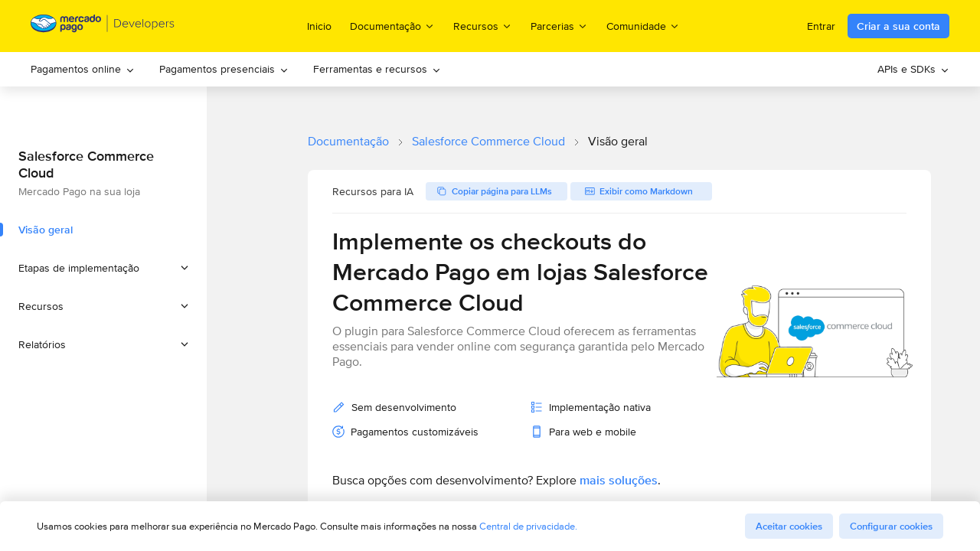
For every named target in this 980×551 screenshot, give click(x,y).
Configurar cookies (891, 526)
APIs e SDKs (913, 69)
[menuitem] (83, 69)
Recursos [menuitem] (483, 26)
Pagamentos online (83, 69)
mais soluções (619, 480)
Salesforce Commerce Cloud (488, 141)
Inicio (319, 26)
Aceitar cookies (789, 526)
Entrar (821, 26)
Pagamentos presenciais (224, 69)
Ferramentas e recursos (377, 69)
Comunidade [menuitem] (643, 26)
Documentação (348, 141)
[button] (103, 268)
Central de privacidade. (528, 526)
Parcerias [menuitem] (559, 26)
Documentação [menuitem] (392, 26)
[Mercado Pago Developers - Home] (103, 26)
